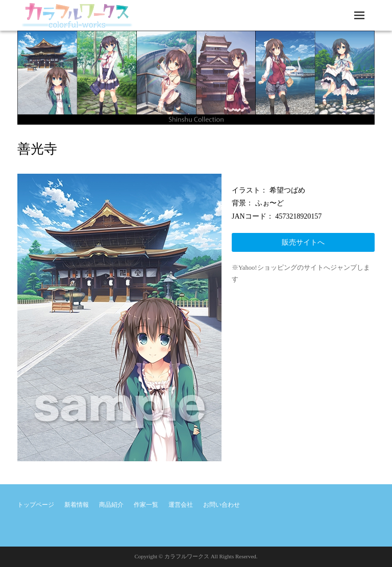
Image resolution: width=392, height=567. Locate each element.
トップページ (36, 505)
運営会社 (181, 505)
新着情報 (77, 505)
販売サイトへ (303, 242)
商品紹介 (111, 505)
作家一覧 (146, 505)
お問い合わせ (222, 505)
